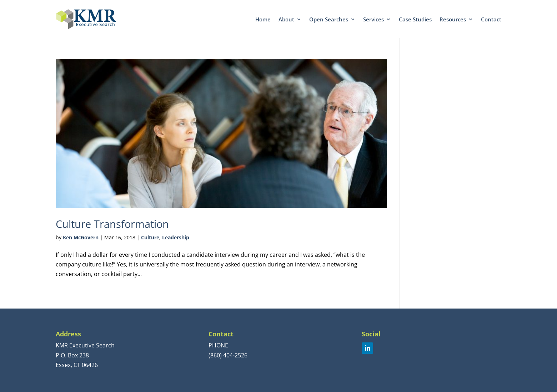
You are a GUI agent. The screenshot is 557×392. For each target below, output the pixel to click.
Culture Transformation (112, 224)
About (286, 19)
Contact (491, 19)
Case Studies (415, 19)
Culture (150, 237)
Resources (453, 19)
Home (263, 19)
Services (373, 19)
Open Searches (329, 19)
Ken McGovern (81, 237)
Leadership (176, 237)
